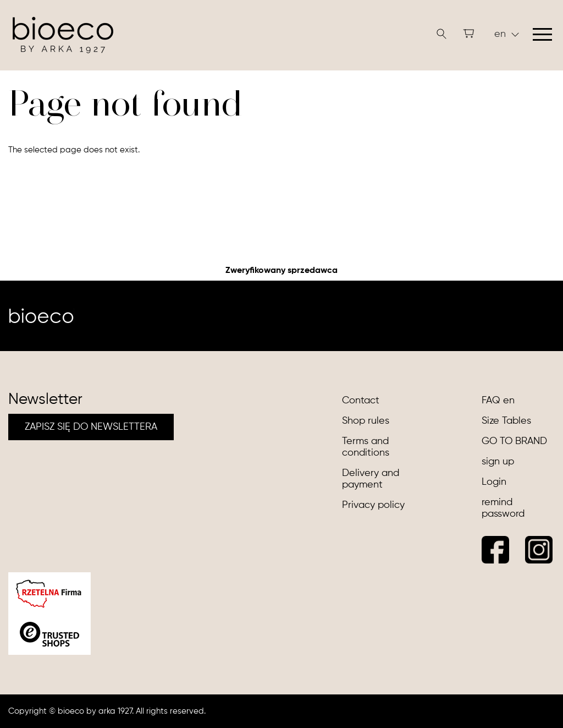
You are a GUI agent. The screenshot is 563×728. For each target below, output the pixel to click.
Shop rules (366, 421)
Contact (361, 401)
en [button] (507, 34)
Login (494, 482)
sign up (498, 462)
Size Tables (506, 421)
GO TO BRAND (514, 441)
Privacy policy (373, 505)
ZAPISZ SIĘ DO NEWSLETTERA (91, 427)
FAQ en (498, 401)
